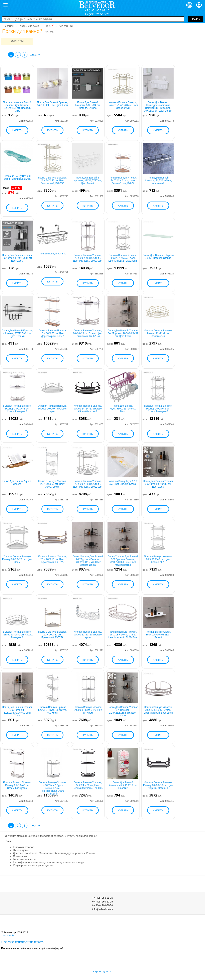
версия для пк (102, 971)
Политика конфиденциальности (23, 942)
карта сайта (9, 935)
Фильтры (17, 41)
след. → (35, 54)
